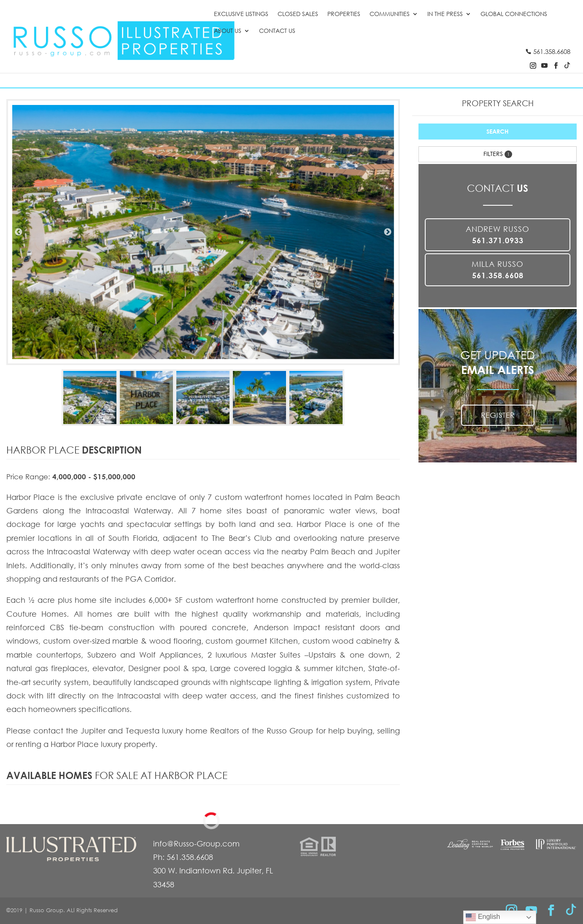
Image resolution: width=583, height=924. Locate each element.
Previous (19, 232)
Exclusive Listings (241, 14)
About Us (228, 31)
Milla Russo (498, 270)
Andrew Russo (498, 235)
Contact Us (277, 31)
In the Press (445, 14)
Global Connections (514, 14)
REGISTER (498, 415)
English (483, 917)
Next (388, 232)
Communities (390, 14)
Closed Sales (298, 14)
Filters (498, 154)
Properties (344, 14)
